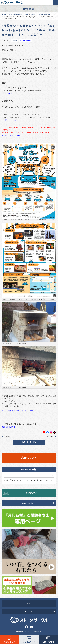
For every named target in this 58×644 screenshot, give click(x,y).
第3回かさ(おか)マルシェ (11, 135)
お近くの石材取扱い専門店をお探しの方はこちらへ (21, 410)
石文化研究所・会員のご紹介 (18, 15)
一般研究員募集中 (31, 493)
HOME (4, 15)
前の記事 (6, 437)
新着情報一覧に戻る (29, 442)
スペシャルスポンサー (29, 503)
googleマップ (12, 94)
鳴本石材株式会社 (45, 15)
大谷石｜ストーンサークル (12, 120)
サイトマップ (29, 612)
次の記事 (51, 437)
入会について (29, 458)
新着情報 (33, 15)
